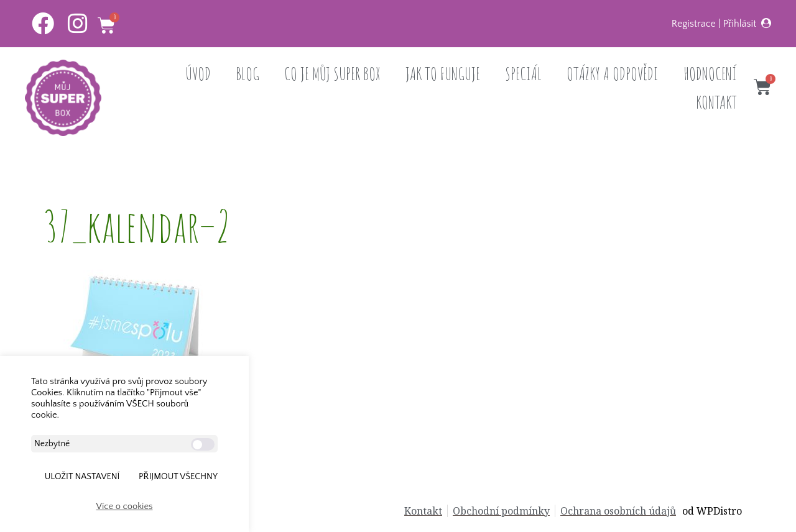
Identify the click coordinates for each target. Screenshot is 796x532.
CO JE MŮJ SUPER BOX (332, 74)
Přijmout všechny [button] (178, 477)
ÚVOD (198, 74)
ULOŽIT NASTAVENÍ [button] (82, 477)
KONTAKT (716, 102)
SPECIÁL (523, 74)
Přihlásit (740, 24)
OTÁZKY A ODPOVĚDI (613, 74)
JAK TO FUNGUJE (443, 74)
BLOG (248, 74)
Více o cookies (125, 507)
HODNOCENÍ (710, 74)
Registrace (694, 24)
